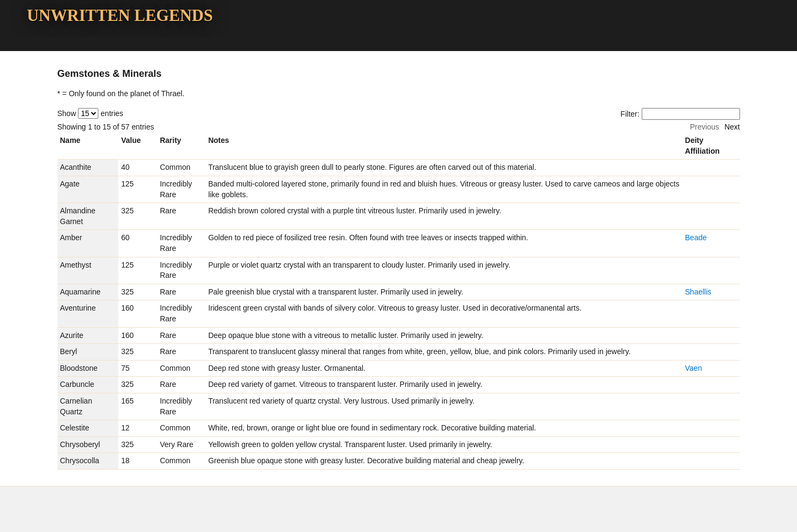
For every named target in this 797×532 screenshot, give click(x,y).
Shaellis (698, 292)
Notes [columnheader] (218, 140)
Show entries (91, 113)
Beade (696, 238)
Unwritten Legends (120, 16)
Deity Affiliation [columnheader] (703, 146)
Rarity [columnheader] (170, 140)
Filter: (680, 114)
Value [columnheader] (131, 140)
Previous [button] (705, 127)
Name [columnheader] (70, 140)
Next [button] (732, 127)
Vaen (694, 368)
